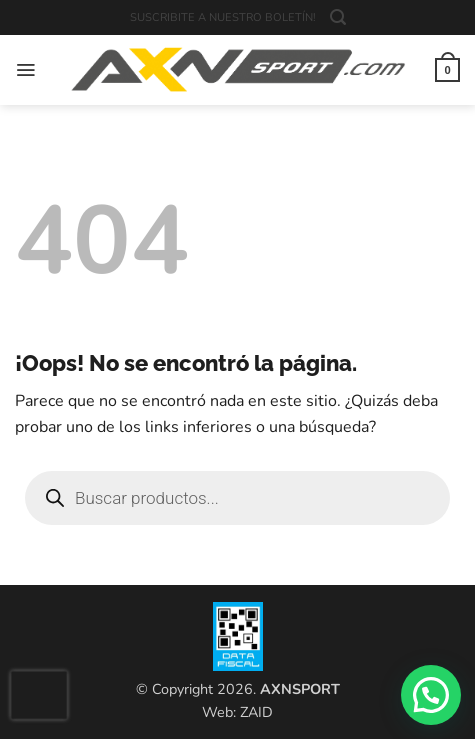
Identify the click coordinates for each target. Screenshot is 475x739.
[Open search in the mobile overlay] (237, 498)
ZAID (256, 712)
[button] (338, 17)
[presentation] (39, 695)
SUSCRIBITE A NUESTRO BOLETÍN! (223, 17)
